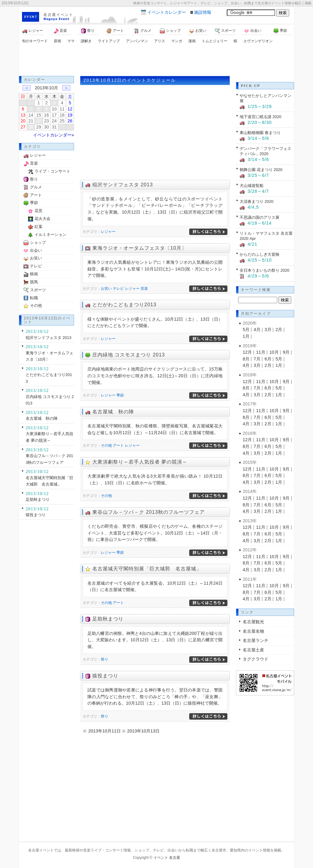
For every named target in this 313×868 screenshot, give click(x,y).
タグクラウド (256, 659)
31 (54, 127)
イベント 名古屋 (167, 858)
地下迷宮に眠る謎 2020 (260, 117)
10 (54, 109)
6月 (268, 359)
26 (70, 121)
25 (62, 121)
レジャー (33, 31)
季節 (280, 31)
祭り (88, 31)
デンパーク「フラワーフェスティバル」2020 (265, 151)
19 (70, 115)
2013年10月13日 (143, 731)
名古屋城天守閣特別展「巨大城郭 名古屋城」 (147, 569)
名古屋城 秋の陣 (113, 412)
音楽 (60, 31)
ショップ (170, 31)
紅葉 (39, 227)
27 (23, 127)
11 (62, 109)
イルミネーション (50, 235)
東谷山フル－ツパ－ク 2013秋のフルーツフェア (149, 512)
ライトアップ (109, 41)
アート (115, 31)
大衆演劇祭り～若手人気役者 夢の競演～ (140, 462)
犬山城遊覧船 (252, 186)
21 (31, 121)
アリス (160, 41)
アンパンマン (137, 41)
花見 (39, 211)
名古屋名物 (253, 631)
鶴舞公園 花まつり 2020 (261, 170)
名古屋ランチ (256, 640)
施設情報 (203, 12)
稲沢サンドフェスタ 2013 (123, 185)
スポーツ (225, 31)
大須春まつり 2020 (256, 201)
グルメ (143, 31)
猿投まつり (105, 676)
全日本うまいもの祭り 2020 (264, 270)
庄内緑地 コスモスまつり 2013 (129, 355)
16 (46, 115)
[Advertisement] (156, 61)
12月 (247, 352)
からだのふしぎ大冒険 (260, 254)
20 (23, 121)
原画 (57, 41)
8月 (246, 359)
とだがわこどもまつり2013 (124, 305)
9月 (286, 352)
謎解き (86, 41)
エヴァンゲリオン (258, 41)
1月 (246, 336)
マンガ (177, 41)
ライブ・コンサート (52, 171)
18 (62, 115)
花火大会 (42, 219)
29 (39, 127)
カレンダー (167, 12)
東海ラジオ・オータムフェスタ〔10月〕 (140, 248)
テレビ (118, 289)
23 (46, 121)
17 (54, 115)
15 (39, 115)
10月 (274, 352)
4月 (257, 330)
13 (23, 115)
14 (31, 115)
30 (46, 127)
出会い (253, 31)
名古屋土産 (253, 650)
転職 (34, 298)
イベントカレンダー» (53, 135)
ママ (71, 41)
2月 (279, 330)
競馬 (34, 282)
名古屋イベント (58, 15)
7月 (257, 359)
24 (54, 121)
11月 (261, 352)
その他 (106, 445)
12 (70, 109)
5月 (246, 330)
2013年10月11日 (105, 731)
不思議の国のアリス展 (260, 217)
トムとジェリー (215, 41)
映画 (34, 274)
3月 (268, 330)
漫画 (192, 41)
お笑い (198, 31)
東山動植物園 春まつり (260, 133)
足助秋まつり (108, 619)
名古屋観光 (253, 622)
